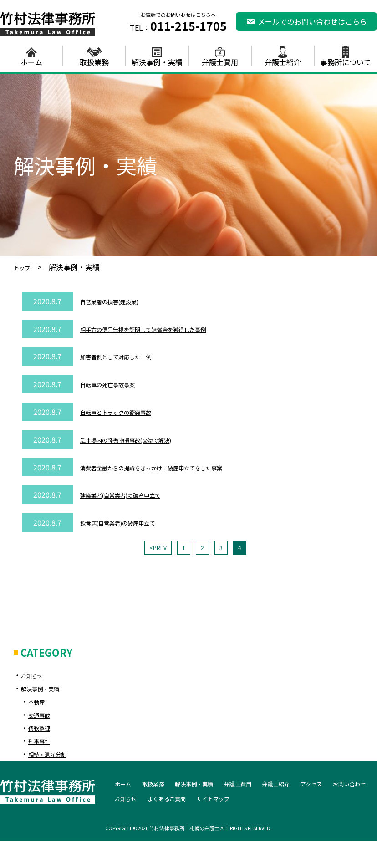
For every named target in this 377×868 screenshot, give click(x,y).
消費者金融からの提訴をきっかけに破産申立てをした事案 (175, 467)
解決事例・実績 (157, 61)
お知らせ (36, 678)
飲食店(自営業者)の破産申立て (130, 522)
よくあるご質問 (235, 801)
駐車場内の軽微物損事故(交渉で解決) (141, 439)
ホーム (31, 61)
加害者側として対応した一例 (127, 356)
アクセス (359, 786)
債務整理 (43, 731)
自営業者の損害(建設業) (119, 301)
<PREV (154, 549)
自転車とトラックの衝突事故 (127, 412)
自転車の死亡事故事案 (117, 384)
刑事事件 (43, 744)
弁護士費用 (220, 61)
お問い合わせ (137, 801)
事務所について (346, 61)
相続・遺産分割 (54, 757)
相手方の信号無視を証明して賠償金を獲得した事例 (164, 329)
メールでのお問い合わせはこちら (312, 21)
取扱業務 (94, 61)
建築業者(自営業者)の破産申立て (134, 495)
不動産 (39, 705)
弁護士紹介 (283, 61)
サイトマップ (293, 801)
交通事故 (43, 718)
